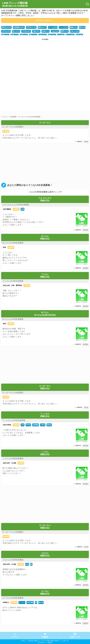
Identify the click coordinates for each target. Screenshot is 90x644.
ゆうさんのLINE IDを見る (45, 315)
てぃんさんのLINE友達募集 (14, 420)
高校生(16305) (6, 27)
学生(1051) (52, 35)
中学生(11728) (31, 27)
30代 (4, 247)
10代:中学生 (7, 425)
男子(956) (79, 35)
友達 (27, 564)
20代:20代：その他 (9, 463)
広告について (75, 637)
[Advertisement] (45, 60)
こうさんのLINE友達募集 (13, 459)
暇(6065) (82, 27)
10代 (23, 425)
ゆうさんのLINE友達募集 (13, 243)
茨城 (22, 209)
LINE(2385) (55, 31)
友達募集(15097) (19, 27)
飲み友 (41, 602)
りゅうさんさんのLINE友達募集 (16, 205)
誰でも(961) (70, 35)
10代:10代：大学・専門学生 (12, 285)
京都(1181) (24, 35)
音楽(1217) (14, 35)
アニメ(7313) (64, 27)
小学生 (43, 425)
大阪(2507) (36, 31)
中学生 (28, 425)
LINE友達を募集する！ (45, 20)
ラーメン (22, 602)
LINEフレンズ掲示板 (15, 4)
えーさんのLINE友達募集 (13, 598)
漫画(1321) (5, 35)
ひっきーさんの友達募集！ (14, 127)
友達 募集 (30, 602)
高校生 (49, 425)
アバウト (15, 637)
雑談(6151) (74, 27)
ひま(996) (61, 35)
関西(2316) (65, 31)
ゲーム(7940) (53, 27)
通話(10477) (42, 27)
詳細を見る (45, 200)
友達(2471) (46, 31)
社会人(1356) (75, 31)
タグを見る (45, 39)
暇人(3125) (16, 31)
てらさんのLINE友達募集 (13, 281)
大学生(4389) (6, 31)
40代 (4, 324)
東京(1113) (33, 35)
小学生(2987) (26, 31)
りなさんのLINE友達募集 (13, 560)
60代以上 (6, 602)
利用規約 (45, 637)
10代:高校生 (7, 209)
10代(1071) (43, 35)
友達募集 (6, 131)
